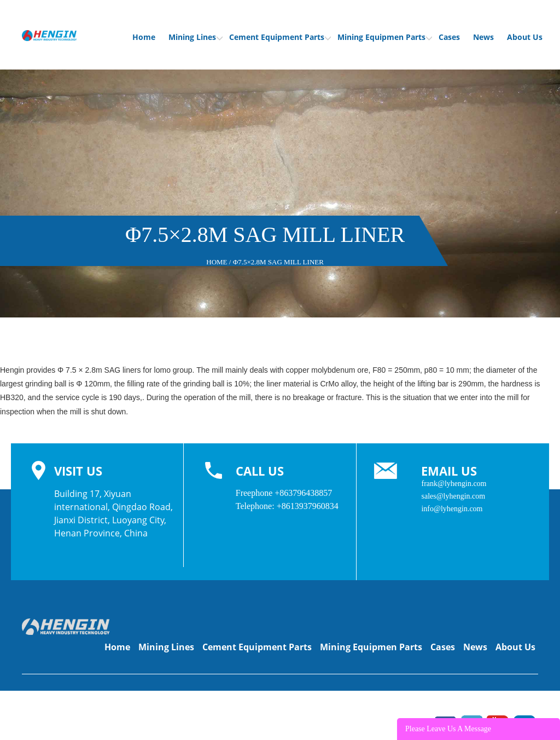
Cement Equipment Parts (280, 37)
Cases (449, 37)
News (483, 37)
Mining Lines (196, 37)
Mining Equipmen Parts (385, 37)
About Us (525, 37)
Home (144, 37)
